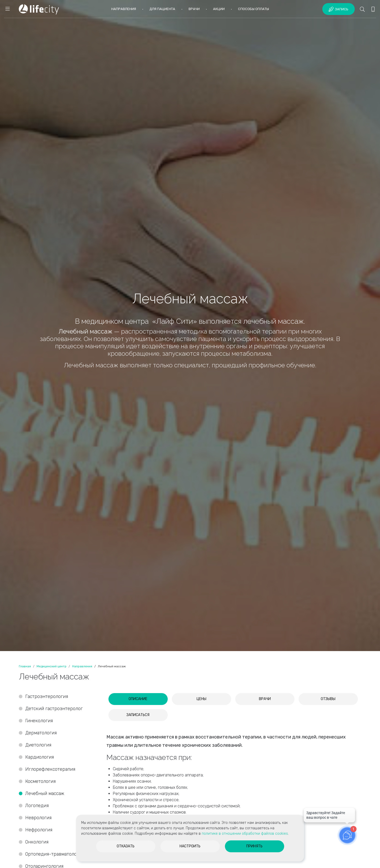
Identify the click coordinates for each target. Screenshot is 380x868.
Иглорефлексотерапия (50, 769)
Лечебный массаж (45, 793)
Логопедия (37, 806)
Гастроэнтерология (47, 696)
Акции (219, 9)
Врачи (194, 9)
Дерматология (41, 733)
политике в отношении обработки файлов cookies (245, 834)
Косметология (40, 781)
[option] (190, 326)
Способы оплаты (254, 9)
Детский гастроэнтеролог (54, 709)
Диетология (38, 745)
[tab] (138, 699)
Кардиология (40, 757)
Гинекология (39, 721)
